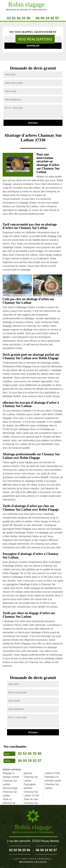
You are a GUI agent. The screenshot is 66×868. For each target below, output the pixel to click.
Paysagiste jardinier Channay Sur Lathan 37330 (31, 790)
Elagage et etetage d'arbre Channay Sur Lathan (11, 779)
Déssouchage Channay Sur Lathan (10, 792)
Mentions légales (33, 862)
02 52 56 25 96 (19, 18)
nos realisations (35, 39)
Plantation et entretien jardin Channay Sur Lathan (53, 782)
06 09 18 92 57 (47, 18)
